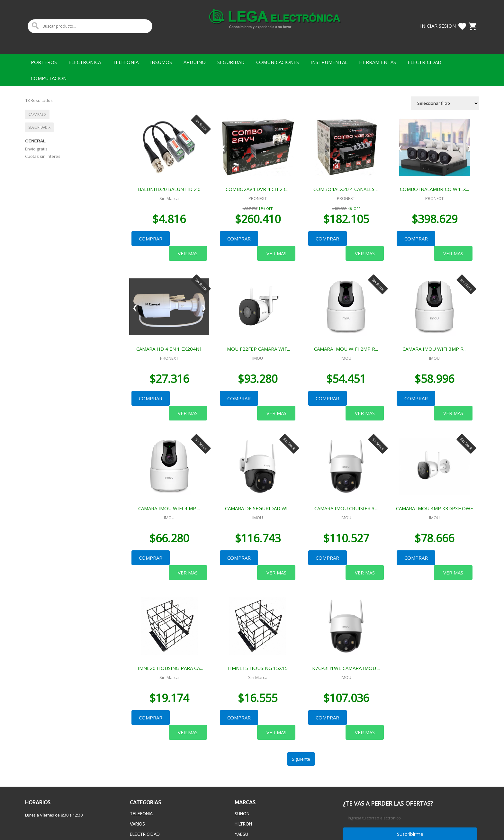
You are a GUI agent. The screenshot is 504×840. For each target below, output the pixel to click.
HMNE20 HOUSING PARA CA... (169, 623)
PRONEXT (258, 198)
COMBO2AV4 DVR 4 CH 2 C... (258, 189)
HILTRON (243, 764)
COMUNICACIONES (278, 62)
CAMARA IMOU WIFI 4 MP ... (169, 478)
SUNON (242, 754)
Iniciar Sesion (438, 26)
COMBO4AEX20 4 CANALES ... (346, 189)
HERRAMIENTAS (378, 62)
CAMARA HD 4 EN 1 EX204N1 (169, 334)
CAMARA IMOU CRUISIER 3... (346, 478)
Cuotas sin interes (43, 156)
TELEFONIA (126, 62)
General (35, 141)
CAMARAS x (37, 114)
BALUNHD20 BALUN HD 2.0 (169, 189)
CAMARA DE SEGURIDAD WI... (258, 478)
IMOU (258, 343)
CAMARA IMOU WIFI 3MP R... (434, 334)
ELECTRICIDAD (424, 62)
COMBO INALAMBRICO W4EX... (434, 189)
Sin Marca (169, 198)
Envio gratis (36, 149)
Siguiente (301, 699)
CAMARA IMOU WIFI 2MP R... (346, 334)
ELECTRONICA (85, 62)
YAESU (241, 774)
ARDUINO (195, 62)
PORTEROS (44, 62)
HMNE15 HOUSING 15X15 (258, 623)
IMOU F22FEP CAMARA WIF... (258, 334)
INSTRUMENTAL (329, 62)
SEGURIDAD (231, 62)
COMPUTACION (49, 78)
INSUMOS (161, 62)
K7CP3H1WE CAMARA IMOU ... (346, 623)
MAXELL (243, 785)
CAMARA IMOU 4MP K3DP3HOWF (434, 478)
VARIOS (137, 764)
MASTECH (245, 795)
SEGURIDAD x (39, 127)
